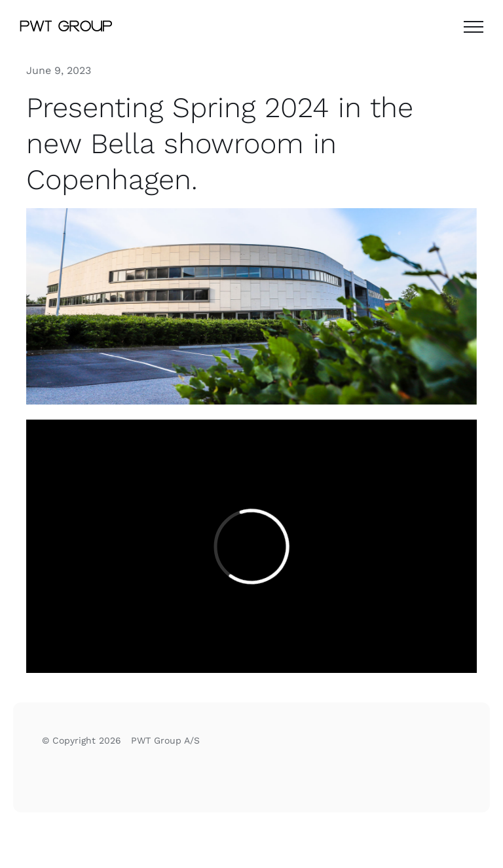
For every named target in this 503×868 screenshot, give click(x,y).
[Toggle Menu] (474, 27)
